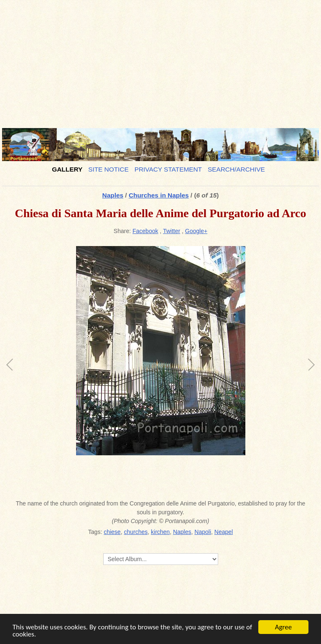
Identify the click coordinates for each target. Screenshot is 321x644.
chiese (112, 532)
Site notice (108, 169)
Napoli (203, 532)
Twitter (172, 231)
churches (136, 532)
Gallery (67, 169)
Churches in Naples (159, 195)
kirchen (160, 532)
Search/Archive (236, 169)
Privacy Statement (168, 169)
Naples (113, 195)
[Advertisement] (160, 61)
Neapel (224, 532)
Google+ (196, 231)
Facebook (145, 231)
